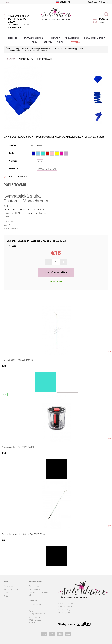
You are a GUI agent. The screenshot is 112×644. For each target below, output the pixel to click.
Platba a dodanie (10, 586)
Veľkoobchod (34, 586)
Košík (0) (104, 19)
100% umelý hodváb (47, 169)
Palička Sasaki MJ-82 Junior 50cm (18, 360)
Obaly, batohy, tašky (94, 38)
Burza (60, 42)
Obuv (35, 42)
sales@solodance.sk (37, 614)
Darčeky (48, 42)
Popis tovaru (26, 59)
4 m (40, 161)
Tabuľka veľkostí (35, 589)
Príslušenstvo (72, 38)
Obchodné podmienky (12, 589)
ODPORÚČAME (44, 59)
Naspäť (10, 59)
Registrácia (92, 2)
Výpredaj (74, 42)
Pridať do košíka (56, 273)
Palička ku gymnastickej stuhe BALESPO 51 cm (24, 534)
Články (6, 593)
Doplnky (55, 38)
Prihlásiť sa (104, 2)
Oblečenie (13, 38)
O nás (6, 596)
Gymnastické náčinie (35, 38)
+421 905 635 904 (19, 16)
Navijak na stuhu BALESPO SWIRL (18, 447)
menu (7, 2)
